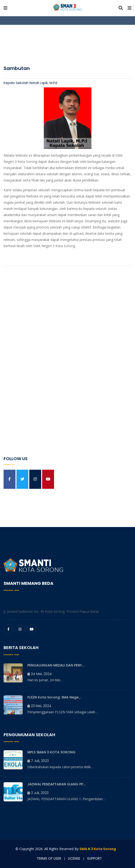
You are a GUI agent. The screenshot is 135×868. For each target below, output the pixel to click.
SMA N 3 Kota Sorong (98, 849)
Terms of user (49, 858)
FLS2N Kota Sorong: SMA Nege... (54, 697)
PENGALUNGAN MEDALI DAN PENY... (56, 665)
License (74, 858)
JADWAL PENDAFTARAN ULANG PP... (56, 784)
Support (95, 858)
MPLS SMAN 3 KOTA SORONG (51, 752)
